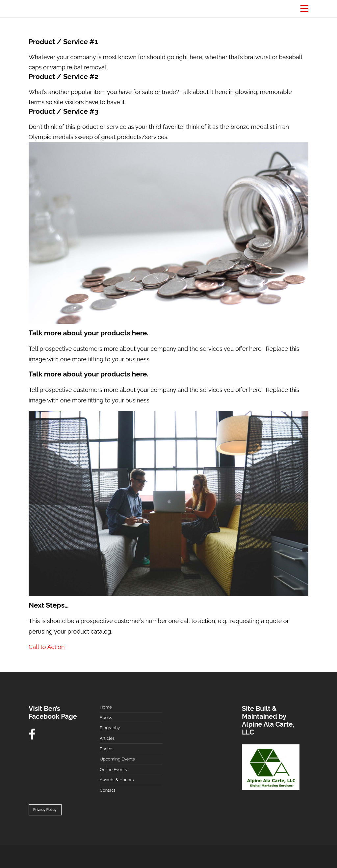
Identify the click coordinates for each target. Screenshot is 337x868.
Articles (107, 738)
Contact (107, 790)
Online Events (113, 770)
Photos (107, 749)
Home (106, 707)
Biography (110, 728)
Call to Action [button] (47, 647)
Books (106, 718)
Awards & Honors (117, 780)
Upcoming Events (117, 759)
